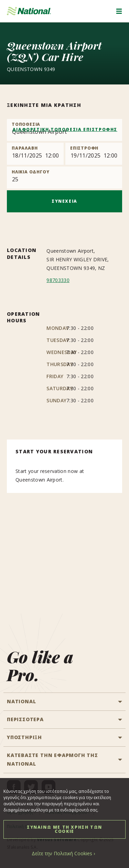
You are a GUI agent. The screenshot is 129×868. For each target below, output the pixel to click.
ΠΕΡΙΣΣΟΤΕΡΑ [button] (25, 719)
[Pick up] (35, 154)
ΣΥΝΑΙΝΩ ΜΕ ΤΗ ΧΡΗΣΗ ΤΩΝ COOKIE (64, 829)
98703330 (58, 280)
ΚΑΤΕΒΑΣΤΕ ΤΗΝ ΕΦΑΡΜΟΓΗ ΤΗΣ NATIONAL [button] (52, 759)
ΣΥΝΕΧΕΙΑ (64, 201)
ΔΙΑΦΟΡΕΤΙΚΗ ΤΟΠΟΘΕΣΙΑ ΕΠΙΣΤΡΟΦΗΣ (65, 129)
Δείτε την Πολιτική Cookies (62, 853)
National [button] (21, 701)
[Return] (94, 154)
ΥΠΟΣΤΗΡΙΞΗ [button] (24, 737)
